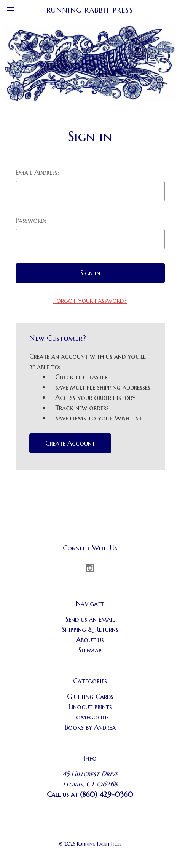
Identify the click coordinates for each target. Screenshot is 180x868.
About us (90, 640)
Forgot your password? (90, 300)
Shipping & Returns (90, 629)
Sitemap (90, 650)
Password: (31, 220)
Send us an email (90, 619)
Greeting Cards (90, 696)
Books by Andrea (90, 727)
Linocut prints (90, 707)
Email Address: (37, 172)
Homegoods (90, 717)
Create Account (70, 443)
